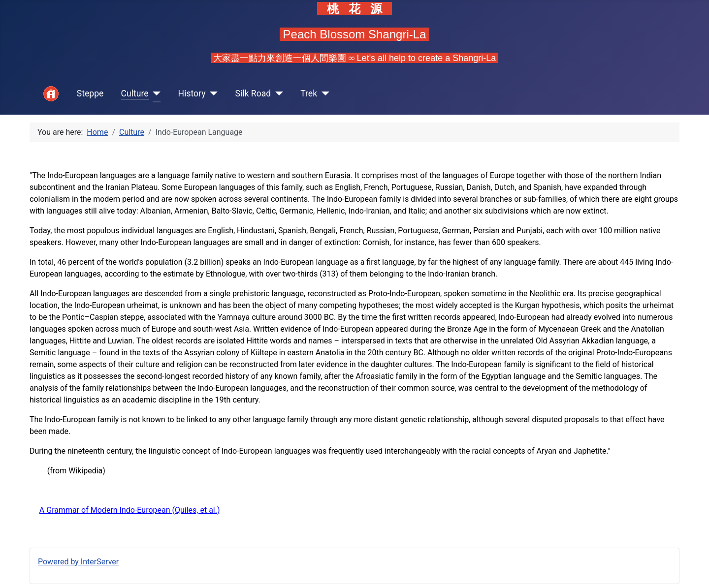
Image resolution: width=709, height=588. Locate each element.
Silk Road (253, 93)
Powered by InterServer (78, 562)
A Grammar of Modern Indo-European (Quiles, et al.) (130, 510)
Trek (309, 93)
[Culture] (155, 94)
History (192, 93)
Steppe (90, 93)
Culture (135, 93)
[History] (212, 94)
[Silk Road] (277, 94)
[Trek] (323, 94)
